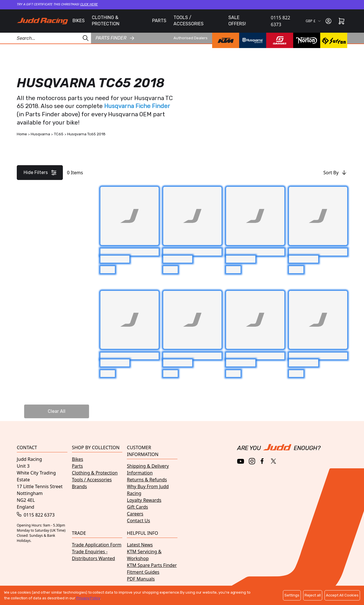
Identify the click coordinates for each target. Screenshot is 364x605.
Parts (77, 466)
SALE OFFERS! (237, 21)
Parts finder (115, 38)
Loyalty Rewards (144, 500)
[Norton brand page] (307, 40)
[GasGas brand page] (280, 40)
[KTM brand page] (226, 40)
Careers (135, 514)
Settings (292, 595)
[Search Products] (45, 38)
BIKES (79, 21)
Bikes (78, 459)
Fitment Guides (143, 572)
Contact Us (138, 521)
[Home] (42, 21)
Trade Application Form (97, 545)
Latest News (140, 545)
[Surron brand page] (334, 40)
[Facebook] (263, 461)
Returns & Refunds (147, 480)
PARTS (159, 21)
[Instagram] (252, 461)
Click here (89, 4)
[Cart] (342, 21)
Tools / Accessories (92, 480)
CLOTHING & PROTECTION (106, 21)
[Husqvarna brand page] (253, 40)
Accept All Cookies (342, 595)
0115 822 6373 (280, 21)
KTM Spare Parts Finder (152, 565)
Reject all (313, 595)
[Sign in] (328, 21)
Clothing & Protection (95, 473)
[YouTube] (241, 461)
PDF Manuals (141, 579)
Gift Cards (137, 507)
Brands (79, 486)
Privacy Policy (88, 598)
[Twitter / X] (273, 461)
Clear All (57, 411)
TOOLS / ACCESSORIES (189, 21)
